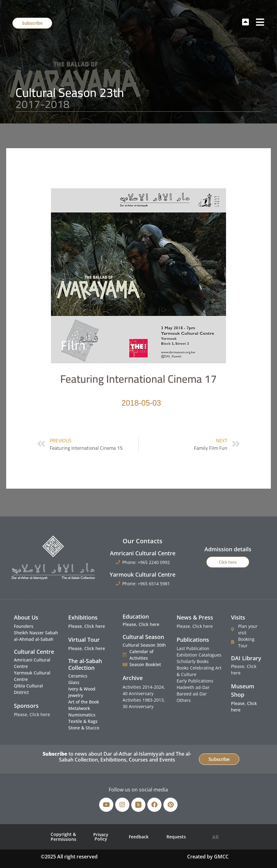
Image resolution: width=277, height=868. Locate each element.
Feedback (139, 837)
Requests (176, 837)
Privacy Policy (101, 837)
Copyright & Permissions (63, 837)
